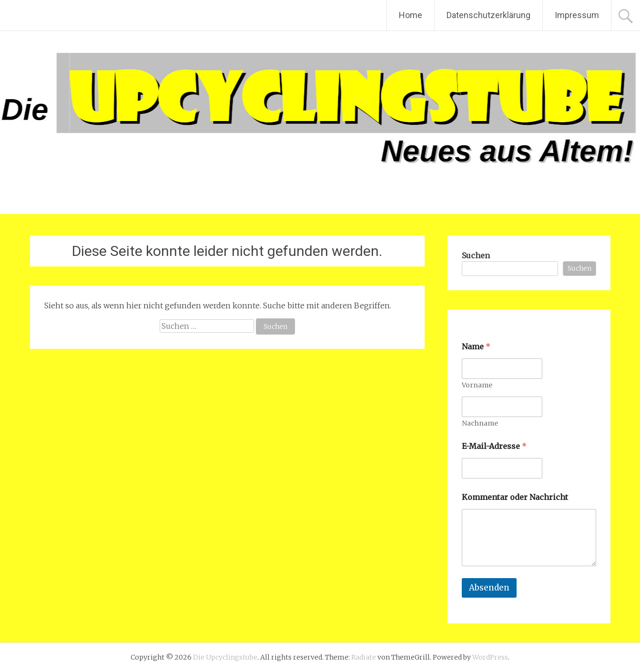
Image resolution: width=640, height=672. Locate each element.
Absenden (489, 588)
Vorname (477, 385)
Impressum (577, 15)
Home (411, 15)
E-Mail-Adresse (494, 446)
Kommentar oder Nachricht (515, 497)
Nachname (480, 423)
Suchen (476, 255)
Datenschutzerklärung (488, 15)
